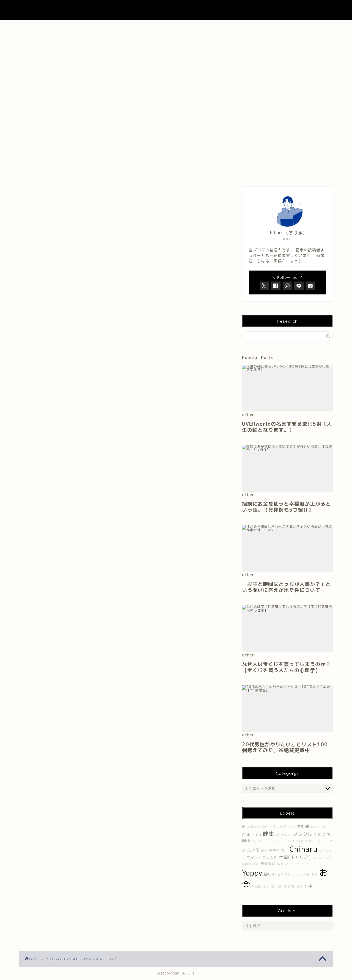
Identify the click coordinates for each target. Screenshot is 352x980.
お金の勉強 (278, 827)
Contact (239, 27)
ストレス (284, 834)
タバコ (257, 841)
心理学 (253, 850)
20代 (291, 827)
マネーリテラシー (298, 864)
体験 (309, 841)
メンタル (303, 834)
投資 (279, 887)
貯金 (309, 886)
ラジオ (289, 886)
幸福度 (257, 887)
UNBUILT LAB (176, 10)
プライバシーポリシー (302, 27)
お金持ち (284, 875)
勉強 (265, 827)
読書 (300, 887)
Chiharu (304, 849)
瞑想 (264, 851)
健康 (268, 834)
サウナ (297, 875)
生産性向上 (279, 850)
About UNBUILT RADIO (176, 27)
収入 (266, 887)
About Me (113, 27)
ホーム (50, 27)
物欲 (322, 827)
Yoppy (252, 873)
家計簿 (303, 826)
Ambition (252, 834)
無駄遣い (268, 864)
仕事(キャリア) (295, 857)
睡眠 (301, 841)
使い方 (270, 874)
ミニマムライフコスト (279, 841)
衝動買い (254, 827)
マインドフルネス (262, 858)
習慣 (315, 875)
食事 (317, 835)
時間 (307, 875)
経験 (256, 864)
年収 (314, 827)
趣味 (280, 864)
